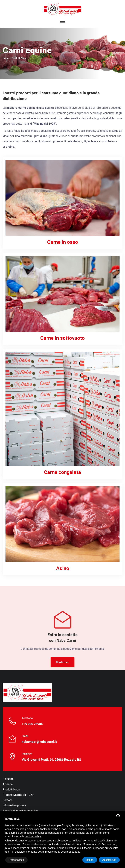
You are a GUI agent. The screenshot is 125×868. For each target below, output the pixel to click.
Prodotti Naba (11, 790)
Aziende (8, 784)
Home (6, 58)
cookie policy (33, 836)
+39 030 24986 (32, 724)
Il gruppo (8, 779)
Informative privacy (14, 806)
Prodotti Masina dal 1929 (18, 795)
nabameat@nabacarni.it (39, 742)
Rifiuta (90, 860)
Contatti (7, 800)
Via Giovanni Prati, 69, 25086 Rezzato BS (51, 760)
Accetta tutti (109, 860)
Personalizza (16, 860)
